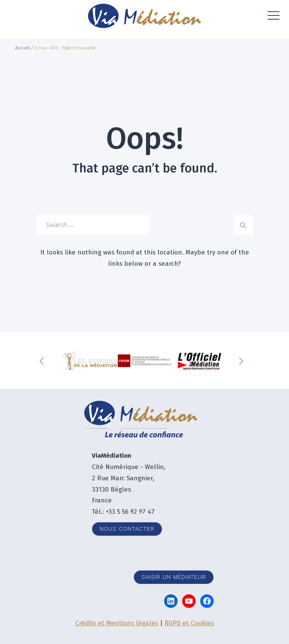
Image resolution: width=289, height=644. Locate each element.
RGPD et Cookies (189, 623)
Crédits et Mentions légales (117, 623)
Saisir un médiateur (174, 577)
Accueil (22, 48)
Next (242, 361)
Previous (43, 361)
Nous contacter (127, 529)
